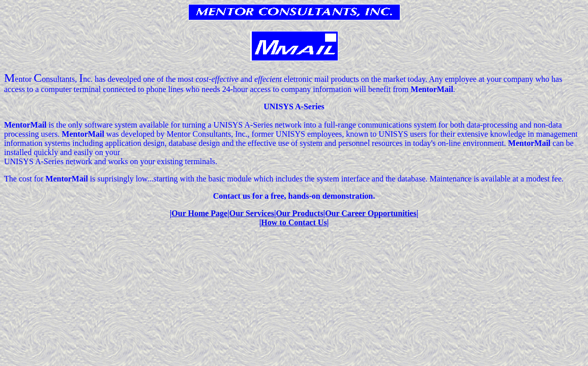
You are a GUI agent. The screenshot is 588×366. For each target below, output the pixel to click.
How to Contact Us (294, 222)
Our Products (299, 213)
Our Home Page (199, 213)
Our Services (252, 213)
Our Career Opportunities (371, 213)
